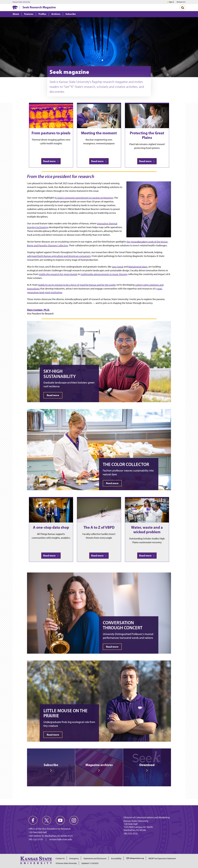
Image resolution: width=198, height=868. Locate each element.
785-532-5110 (36, 839)
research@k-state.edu (61, 839)
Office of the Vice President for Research (50, 829)
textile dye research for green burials (58, 274)
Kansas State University (21, 2)
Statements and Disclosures (95, 858)
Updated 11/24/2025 (90, 863)
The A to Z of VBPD (99, 527)
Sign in (171, 2)
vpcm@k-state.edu (133, 837)
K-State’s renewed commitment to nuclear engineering (84, 198)
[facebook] (33, 820)
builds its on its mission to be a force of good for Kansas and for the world (77, 285)
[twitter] (47, 820)
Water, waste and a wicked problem (147, 530)
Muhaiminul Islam (138, 267)
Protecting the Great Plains (147, 135)
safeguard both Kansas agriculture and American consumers (59, 256)
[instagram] (74, 820)
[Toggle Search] (182, 8)
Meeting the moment (99, 133)
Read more (51, 161)
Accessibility (116, 858)
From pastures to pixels (51, 133)
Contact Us (60, 858)
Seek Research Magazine (39, 7)
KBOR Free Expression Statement (162, 858)
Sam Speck (118, 267)
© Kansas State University (66, 863)
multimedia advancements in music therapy (104, 274)
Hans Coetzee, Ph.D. (38, 310)
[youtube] (60, 820)
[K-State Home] (15, 8)
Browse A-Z (181, 2)
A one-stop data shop (51, 527)
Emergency (74, 858)
